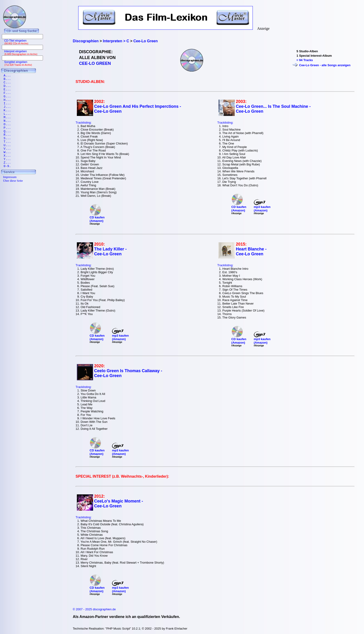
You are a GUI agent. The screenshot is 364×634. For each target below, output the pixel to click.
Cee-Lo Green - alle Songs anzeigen (325, 65)
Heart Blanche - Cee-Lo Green (251, 251)
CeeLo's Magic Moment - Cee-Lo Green (119, 504)
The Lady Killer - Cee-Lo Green (110, 251)
